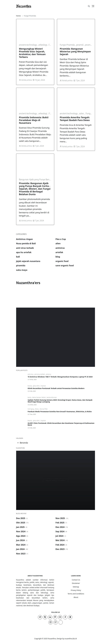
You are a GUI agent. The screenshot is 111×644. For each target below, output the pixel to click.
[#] (80, 6)
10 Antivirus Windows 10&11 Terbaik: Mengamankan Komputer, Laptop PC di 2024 (60, 377)
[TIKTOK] (61, 622)
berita (30, 397)
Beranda (24, 443)
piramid (80, 45)
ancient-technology (28, 45)
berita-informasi (52, 397)
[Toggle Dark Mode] (85, 6)
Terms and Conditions (76, 594)
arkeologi (43, 45)
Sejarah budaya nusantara (56, 480)
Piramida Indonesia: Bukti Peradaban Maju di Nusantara (34, 120)
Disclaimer (76, 583)
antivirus (48, 374)
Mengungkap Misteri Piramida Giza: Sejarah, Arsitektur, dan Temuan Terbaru (32, 53)
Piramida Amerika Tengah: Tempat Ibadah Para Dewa (75, 119)
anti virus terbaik (40, 374)
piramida (89, 45)
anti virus (31, 374)
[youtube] (60, 617)
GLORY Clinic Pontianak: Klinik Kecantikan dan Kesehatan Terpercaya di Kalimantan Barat (61, 424)
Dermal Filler (44, 409)
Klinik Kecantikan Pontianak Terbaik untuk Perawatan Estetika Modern (56, 388)
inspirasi (43, 386)
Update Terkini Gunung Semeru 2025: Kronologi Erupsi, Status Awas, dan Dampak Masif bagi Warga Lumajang (60, 401)
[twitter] (70, 617)
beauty (30, 386)
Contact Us (76, 580)
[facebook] (65, 617)
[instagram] (51, 622)
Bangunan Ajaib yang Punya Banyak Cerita (39, 179)
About (76, 597)
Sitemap (76, 587)
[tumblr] (45, 617)
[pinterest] (55, 617)
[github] (56, 622)
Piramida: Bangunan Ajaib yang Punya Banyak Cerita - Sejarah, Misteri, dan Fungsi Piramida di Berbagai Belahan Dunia (35, 189)
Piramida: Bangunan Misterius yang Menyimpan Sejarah (75, 51)
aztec (82, 113)
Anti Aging (31, 409)
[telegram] (40, 617)
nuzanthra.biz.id (71, 639)
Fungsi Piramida (68, 45)
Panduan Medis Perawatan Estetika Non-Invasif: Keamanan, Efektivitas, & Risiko (60, 412)
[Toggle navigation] (93, 6)
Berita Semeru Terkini (39, 397)
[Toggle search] (89, 6)
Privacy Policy (76, 590)
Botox (37, 409)
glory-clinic (36, 386)
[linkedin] (50, 617)
